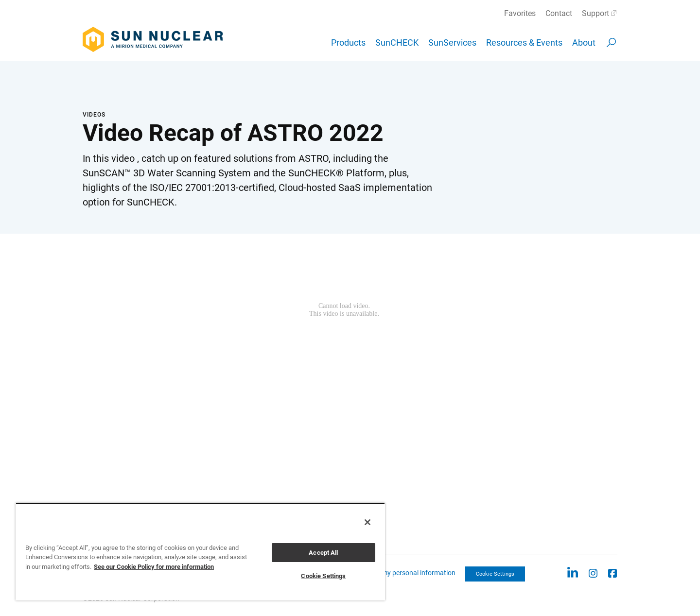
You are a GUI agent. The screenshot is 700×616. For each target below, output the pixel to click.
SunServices (452, 43)
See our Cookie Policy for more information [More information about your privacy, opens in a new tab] (154, 567)
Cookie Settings (495, 574)
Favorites (520, 13)
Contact (559, 13)
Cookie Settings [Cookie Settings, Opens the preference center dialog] (323, 576)
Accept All (323, 553)
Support (595, 13)
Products (348, 43)
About (584, 43)
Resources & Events (524, 43)
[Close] (367, 522)
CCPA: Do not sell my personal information (392, 573)
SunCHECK (397, 43)
